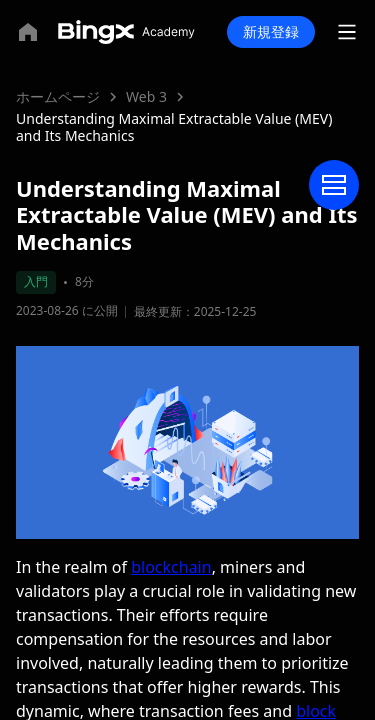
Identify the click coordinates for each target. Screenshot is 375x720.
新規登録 (271, 31)
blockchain (171, 567)
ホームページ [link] (58, 96)
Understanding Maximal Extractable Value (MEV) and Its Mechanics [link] (174, 127)
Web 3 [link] (146, 96)
